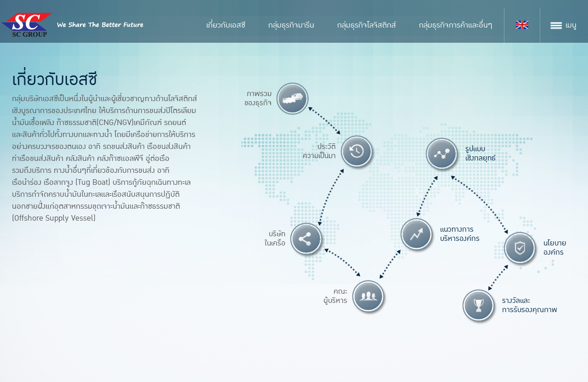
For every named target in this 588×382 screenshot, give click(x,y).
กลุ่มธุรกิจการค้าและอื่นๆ (456, 25)
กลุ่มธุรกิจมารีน (291, 25)
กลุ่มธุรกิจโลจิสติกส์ (367, 25)
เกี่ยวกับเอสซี (226, 25)
